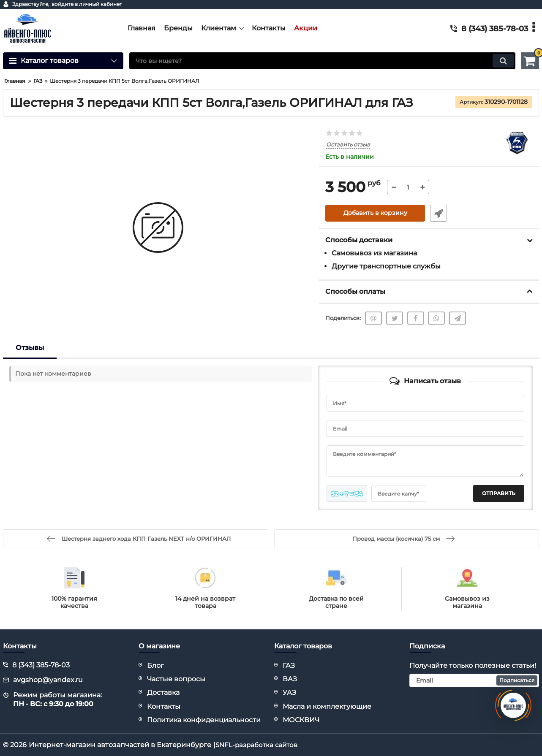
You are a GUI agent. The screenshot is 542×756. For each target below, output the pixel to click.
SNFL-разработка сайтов (259, 745)
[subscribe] (474, 680)
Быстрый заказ (438, 213)
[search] (322, 61)
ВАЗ (290, 679)
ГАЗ (289, 665)
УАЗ (289, 692)
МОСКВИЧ (301, 720)
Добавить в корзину (375, 213)
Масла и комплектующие (327, 706)
